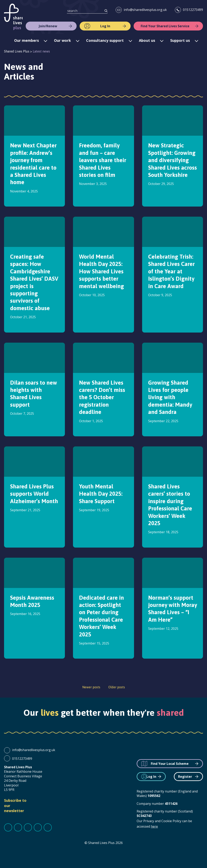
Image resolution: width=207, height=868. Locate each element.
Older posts (117, 687)
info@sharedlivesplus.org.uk (145, 10)
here (154, 826)
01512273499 (193, 10)
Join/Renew (48, 26)
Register (185, 777)
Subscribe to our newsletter (15, 805)
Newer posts (91, 687)
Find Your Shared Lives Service (165, 26)
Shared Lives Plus (13, 17)
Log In (105, 26)
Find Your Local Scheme (170, 764)
